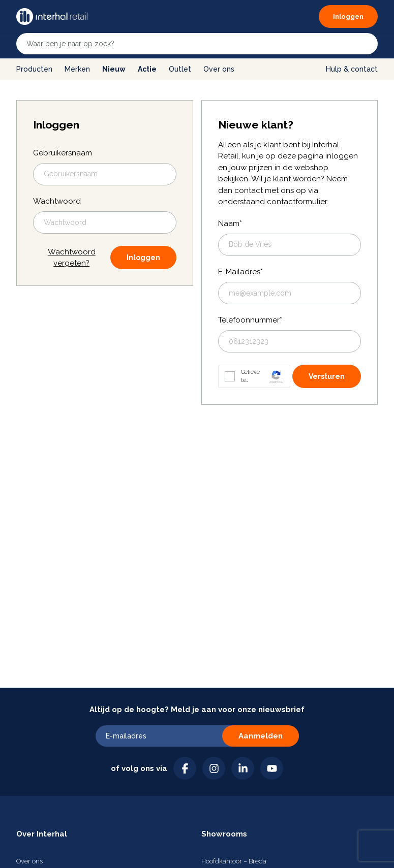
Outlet (180, 69)
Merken (77, 69)
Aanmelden (261, 736)
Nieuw (114, 69)
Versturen (327, 376)
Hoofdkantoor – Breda (234, 861)
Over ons (219, 69)
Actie (147, 69)
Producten (34, 69)
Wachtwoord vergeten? (72, 258)
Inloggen (143, 258)
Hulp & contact (352, 69)
